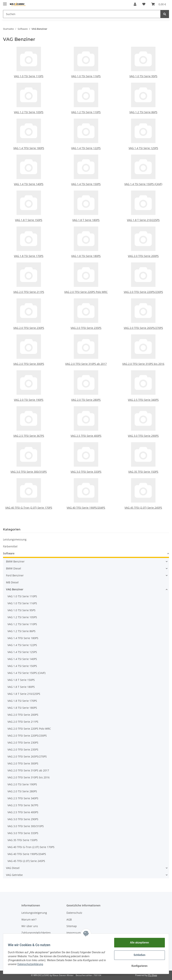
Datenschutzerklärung (34, 964)
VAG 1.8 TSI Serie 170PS (29, 256)
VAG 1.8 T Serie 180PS (86, 220)
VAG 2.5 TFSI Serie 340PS (143, 400)
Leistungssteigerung (34, 913)
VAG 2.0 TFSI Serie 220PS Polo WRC (86, 292)
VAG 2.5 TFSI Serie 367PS (29, 436)
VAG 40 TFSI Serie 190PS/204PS (86, 508)
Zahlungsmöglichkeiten (36, 933)
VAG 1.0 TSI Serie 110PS (29, 76)
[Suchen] (82, 14)
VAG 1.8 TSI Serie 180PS (86, 256)
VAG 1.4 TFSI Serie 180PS (29, 148)
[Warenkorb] (159, 4)
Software (9, 553)
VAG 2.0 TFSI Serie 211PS (29, 292)
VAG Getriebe (14, 875)
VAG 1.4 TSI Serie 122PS (86, 148)
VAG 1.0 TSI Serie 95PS (143, 76)
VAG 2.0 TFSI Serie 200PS (143, 256)
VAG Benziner (15, 589)
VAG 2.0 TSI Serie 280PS (86, 400)
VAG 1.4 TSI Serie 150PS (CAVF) (143, 184)
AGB (69, 919)
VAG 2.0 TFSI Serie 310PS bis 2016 (143, 364)
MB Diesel (12, 582)
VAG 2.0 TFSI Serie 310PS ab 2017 (86, 364)
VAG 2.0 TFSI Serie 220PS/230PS (143, 292)
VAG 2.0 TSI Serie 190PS (29, 400)
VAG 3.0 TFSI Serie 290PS (143, 436)
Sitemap (72, 926)
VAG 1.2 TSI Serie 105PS (29, 112)
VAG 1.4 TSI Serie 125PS (143, 148)
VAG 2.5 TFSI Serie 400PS (86, 436)
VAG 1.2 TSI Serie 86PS (143, 112)
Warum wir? (29, 919)
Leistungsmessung (15, 539)
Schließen (138, 955)
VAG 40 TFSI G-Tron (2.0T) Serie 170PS (29, 508)
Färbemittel (10, 546)
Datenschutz (74, 913)
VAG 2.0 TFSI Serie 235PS (86, 328)
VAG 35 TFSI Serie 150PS (143, 472)
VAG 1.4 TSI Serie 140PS (29, 184)
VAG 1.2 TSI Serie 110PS (86, 112)
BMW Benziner (15, 561)
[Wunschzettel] (144, 4)
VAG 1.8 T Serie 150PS (29, 220)
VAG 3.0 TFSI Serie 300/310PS (29, 472)
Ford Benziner (15, 575)
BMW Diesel (14, 568)
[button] (135, 4)
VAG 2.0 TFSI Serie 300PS (29, 364)
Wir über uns (30, 926)
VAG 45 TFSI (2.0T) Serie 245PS (143, 508)
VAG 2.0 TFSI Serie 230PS (29, 328)
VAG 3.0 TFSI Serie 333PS (86, 472)
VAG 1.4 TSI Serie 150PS (86, 184)
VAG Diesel (13, 868)
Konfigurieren (138, 966)
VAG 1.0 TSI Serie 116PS (86, 76)
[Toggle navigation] (5, 2)
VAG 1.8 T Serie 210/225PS (143, 220)
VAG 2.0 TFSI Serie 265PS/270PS (143, 328)
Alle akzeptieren (138, 943)
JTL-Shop (152, 975)
